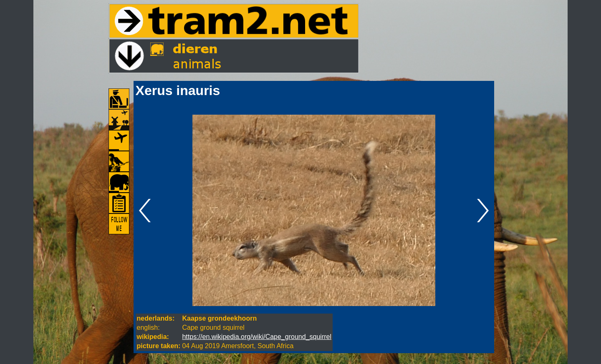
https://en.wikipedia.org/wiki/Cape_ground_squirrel (257, 337)
